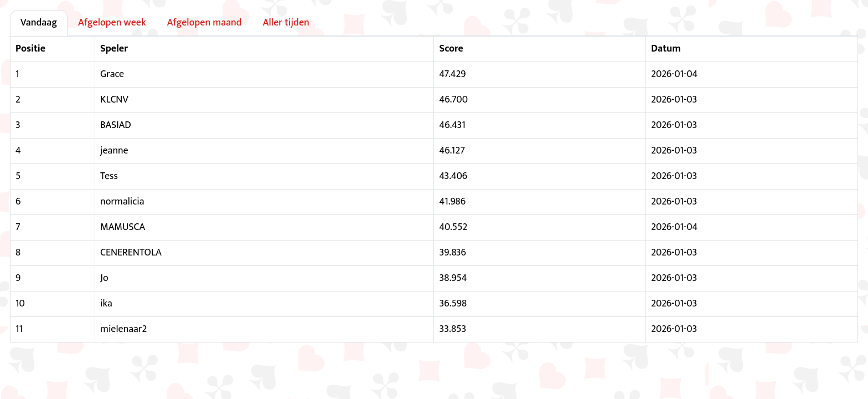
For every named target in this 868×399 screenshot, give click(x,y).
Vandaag (39, 23)
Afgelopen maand (205, 23)
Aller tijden (286, 23)
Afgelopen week (112, 23)
